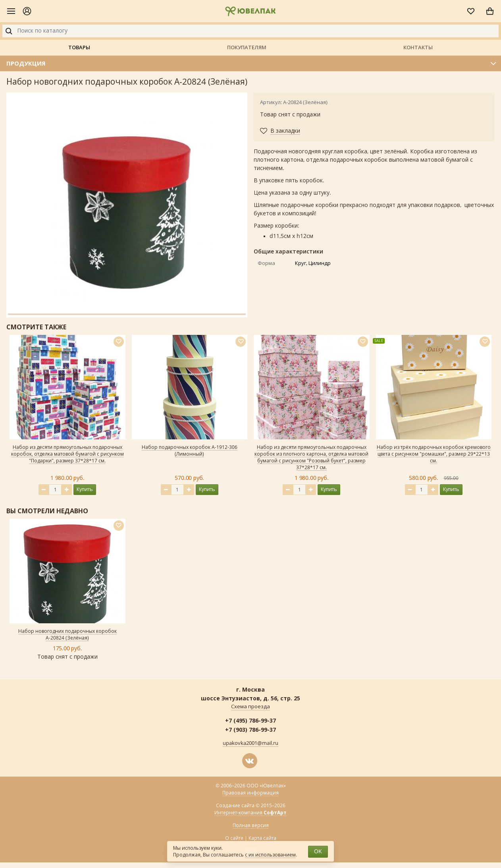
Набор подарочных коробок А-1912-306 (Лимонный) (190, 451)
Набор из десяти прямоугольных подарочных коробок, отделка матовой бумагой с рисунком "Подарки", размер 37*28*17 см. (67, 454)
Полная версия (251, 825)
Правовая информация (250, 793)
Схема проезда (250, 707)
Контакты (418, 47)
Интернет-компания (250, 813)
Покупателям (247, 47)
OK (318, 852)
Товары (79, 47)
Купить (85, 489)
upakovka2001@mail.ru (250, 743)
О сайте (234, 838)
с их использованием (270, 855)
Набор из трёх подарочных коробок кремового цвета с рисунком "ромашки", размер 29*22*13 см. (434, 454)
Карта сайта (262, 838)
